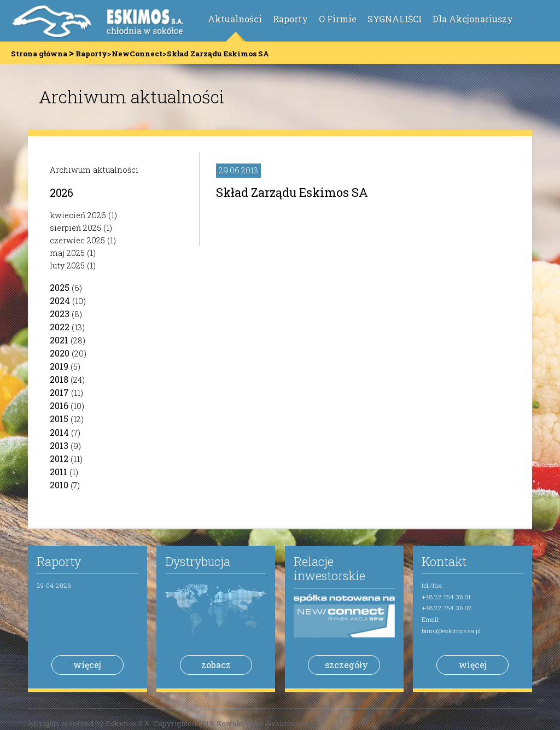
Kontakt (444, 561)
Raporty (290, 19)
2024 (60, 300)
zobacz (216, 665)
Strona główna (39, 54)
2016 (59, 405)
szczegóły (346, 665)
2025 (60, 287)
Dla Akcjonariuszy (473, 19)
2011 (59, 472)
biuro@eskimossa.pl (451, 631)
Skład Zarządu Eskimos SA (292, 192)
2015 (59, 419)
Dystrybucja (198, 561)
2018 (59, 379)
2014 (59, 432)
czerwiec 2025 (77, 240)
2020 (60, 353)
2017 (59, 392)
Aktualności (235, 19)
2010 (59, 485)
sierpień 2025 (75, 228)
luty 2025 (67, 265)
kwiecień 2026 (78, 215)
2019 (59, 366)
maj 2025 (67, 253)
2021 (59, 340)
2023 (60, 314)
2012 (59, 459)
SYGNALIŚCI (395, 19)
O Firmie (338, 19)
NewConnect (137, 54)
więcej (87, 665)
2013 (59, 445)
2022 (60, 327)
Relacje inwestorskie (329, 568)
